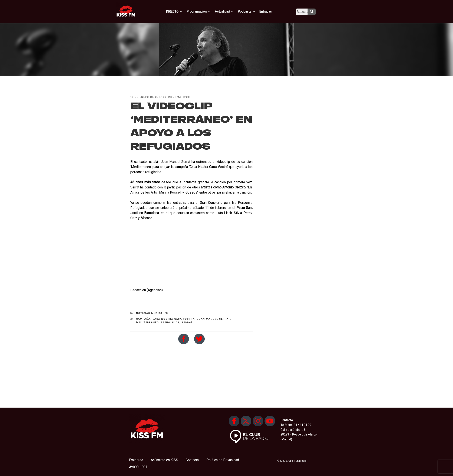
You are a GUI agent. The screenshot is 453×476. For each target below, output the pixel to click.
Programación (205, 11)
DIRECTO (181, 11)
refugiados (170, 323)
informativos (179, 97)
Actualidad (229, 11)
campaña (143, 319)
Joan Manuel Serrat (176, 162)
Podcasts (251, 11)
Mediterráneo (147, 323)
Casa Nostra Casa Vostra (174, 319)
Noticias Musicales (152, 313)
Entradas (269, 11)
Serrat (187, 323)
